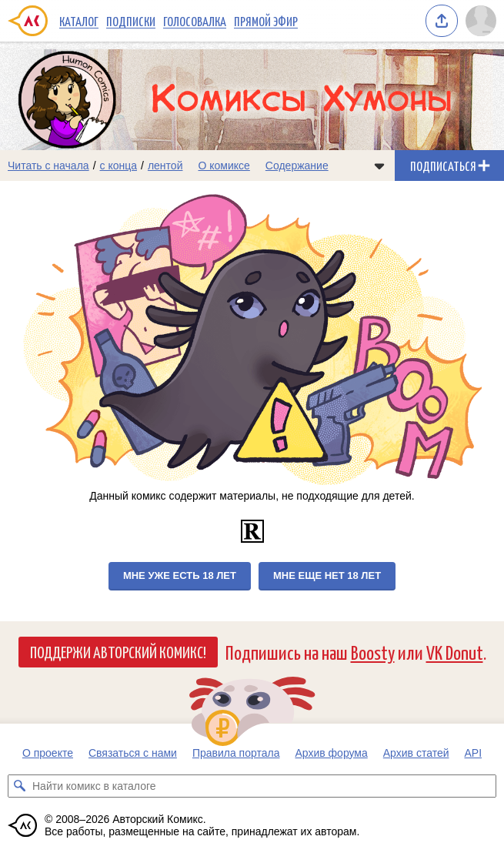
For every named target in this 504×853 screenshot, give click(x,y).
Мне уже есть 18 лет (180, 575)
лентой (165, 166)
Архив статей (416, 753)
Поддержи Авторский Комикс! (118, 651)
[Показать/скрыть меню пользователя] (481, 21)
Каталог (79, 21)
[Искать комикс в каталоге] (19, 786)
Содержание (297, 166)
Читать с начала (48, 166)
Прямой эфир (266, 21)
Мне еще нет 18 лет (327, 575)
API (474, 753)
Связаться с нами (133, 753)
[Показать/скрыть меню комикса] (379, 166)
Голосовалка (195, 21)
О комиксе (224, 166)
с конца (119, 166)
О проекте (48, 753)
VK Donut (455, 652)
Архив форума (331, 753)
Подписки (131, 21)
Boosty (373, 652)
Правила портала (236, 753)
